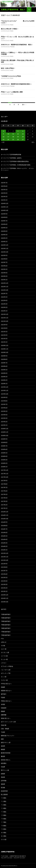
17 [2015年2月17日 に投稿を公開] (8, 137)
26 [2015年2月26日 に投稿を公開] (18, 139)
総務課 (3, 774)
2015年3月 (4, 584)
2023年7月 (4, 262)
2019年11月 (5, 390)
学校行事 (4, 725)
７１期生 (4, 801)
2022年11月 (5, 287)
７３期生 (4, 808)
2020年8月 (4, 359)
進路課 (3, 784)
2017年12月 (5, 470)
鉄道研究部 (4, 791)
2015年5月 (4, 577)
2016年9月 (4, 522)
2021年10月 (5, 321)
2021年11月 (5, 318)
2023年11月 (5, 248)
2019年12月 (5, 387)
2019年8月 (4, 401)
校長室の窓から (6, 760)
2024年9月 (4, 214)
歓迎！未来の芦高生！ (8, 68)
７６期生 (4, 819)
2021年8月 (4, 328)
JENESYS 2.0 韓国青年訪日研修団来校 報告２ (17, 45)
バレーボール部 (6, 670)
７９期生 (4, 829)
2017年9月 (4, 481)
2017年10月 (5, 477)
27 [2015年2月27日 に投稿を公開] (23, 139)
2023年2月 (4, 276)
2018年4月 (4, 456)
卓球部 (3, 704)
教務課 (3, 749)
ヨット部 (4, 677)
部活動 (3, 788)
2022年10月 (5, 290)
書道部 (3, 756)
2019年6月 (4, 408)
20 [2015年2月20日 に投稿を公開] (23, 137)
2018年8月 (4, 442)
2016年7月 (4, 529)
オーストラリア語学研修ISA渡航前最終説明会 (15, 161)
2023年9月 (4, 255)
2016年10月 (5, 519)
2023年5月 (4, 269)
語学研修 (4, 781)
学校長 (12, 25)
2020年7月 (4, 363)
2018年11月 (5, 432)
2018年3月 (4, 460)
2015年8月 (4, 567)
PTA (2, 639)
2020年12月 (5, 345)
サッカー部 (4, 659)
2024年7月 (4, 221)
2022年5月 (4, 297)
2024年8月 (4, 217)
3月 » (33, 142)
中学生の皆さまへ (6, 684)
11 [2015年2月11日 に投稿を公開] (13, 134)
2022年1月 (4, 311)
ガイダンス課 (5, 652)
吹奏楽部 (4, 708)
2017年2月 (4, 505)
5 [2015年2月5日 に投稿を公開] (18, 131)
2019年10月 (5, 394)
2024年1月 (4, 242)
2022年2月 (4, 307)
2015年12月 (5, 553)
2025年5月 (4, 190)
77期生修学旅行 (6, 632)
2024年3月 (4, 235)
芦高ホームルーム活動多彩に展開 (12, 92)
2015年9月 (4, 564)
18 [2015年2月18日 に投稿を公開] (13, 137)
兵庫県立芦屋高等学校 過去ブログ (14, 10)
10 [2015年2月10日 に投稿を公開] (8, 134)
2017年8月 (4, 484)
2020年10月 (5, 352)
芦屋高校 (12, 47)
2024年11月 (5, 207)
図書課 (3, 711)
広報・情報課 (5, 729)
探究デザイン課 (6, 742)
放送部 (3, 746)
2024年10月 (5, 210)
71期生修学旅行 (6, 614)
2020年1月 (4, 384)
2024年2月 (4, 238)
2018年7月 (4, 446)
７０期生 (4, 798)
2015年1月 (4, 591)
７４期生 (4, 812)
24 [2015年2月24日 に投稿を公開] (8, 139)
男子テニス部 (5, 770)
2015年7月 (4, 571)
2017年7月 (4, 487)
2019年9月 (4, 397)
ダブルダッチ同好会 (7, 666)
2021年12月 (5, 314)
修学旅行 (4, 694)
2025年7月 (4, 183)
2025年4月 (4, 193)
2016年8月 (4, 526)
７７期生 (4, 822)
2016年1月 (4, 550)
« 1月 (3, 142)
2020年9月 (4, 356)
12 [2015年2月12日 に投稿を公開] (18, 134)
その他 (3, 646)
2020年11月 (5, 349)
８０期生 (4, 833)
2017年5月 (4, 494)
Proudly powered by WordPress (9, 866)
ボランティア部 (6, 673)
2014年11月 (5, 598)
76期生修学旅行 (6, 628)
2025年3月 (4, 197)
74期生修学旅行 (6, 625)
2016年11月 (5, 515)
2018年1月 (4, 467)
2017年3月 (4, 501)
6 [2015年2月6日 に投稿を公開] (23, 131)
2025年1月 (4, 200)
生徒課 (3, 767)
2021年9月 (4, 325)
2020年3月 (4, 377)
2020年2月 (4, 380)
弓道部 (3, 732)
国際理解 (4, 715)
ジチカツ (4, 663)
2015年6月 (4, 574)
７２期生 (4, 805)
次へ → (24, 105)
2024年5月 (4, 228)
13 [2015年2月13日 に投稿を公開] (23, 134)
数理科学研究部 (6, 753)
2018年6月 (4, 449)
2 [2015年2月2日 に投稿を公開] (3, 131)
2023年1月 (4, 280)
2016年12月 (5, 512)
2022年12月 (5, 283)
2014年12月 (5, 595)
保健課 (3, 687)
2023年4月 (4, 273)
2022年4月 (4, 300)
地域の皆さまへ (6, 718)
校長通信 (4, 763)
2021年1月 (4, 342)
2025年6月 (4, 186)
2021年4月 (4, 335)
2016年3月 (4, 543)
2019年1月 (4, 425)
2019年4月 (4, 415)
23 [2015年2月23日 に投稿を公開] (3, 139)
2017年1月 (4, 508)
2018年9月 (4, 439)
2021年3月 (4, 339)
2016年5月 (4, 536)
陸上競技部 (4, 794)
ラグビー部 (4, 680)
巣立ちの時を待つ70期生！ (10, 29)
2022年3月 (4, 304)
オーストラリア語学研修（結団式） (12, 158)
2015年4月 (4, 581)
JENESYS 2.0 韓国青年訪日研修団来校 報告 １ (16, 84)
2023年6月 (4, 266)
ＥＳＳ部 (4, 839)
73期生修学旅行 (6, 621)
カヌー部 (4, 649)
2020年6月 (4, 366)
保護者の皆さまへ (6, 691)
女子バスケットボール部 (8, 722)
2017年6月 (4, 491)
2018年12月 (5, 429)
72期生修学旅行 (6, 618)
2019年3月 (4, 418)
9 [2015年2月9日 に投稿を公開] (3, 134)
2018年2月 (4, 463)
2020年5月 (4, 370)
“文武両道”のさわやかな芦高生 (11, 76)
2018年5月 (4, 453)
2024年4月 (4, 231)
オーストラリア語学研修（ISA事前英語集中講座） (16, 165)
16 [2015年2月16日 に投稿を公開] (3, 137)
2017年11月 (5, 474)
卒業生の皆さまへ (6, 701)
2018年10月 (5, 435)
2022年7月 (4, 293)
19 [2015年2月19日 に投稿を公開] (18, 137)
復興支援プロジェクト (8, 736)
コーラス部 (4, 656)
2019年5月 (4, 411)
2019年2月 (4, 422)
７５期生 (4, 815)
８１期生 (4, 836)
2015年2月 (4, 588)
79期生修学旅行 (6, 635)
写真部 (3, 697)
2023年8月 (4, 259)
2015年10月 (5, 560)
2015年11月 (5, 557)
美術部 (3, 777)
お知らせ (4, 642)
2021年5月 (4, 332)
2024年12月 (5, 203)
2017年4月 (4, 498)
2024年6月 (4, 224)
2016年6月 (4, 532)
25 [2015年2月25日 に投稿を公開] (13, 139)
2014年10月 (5, 602)
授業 (2, 739)
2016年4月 (4, 539)
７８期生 (4, 826)
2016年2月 (4, 546)
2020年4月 (4, 373)
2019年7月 (4, 404)
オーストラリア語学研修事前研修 (11, 154)
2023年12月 (5, 245)
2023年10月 (5, 252)
